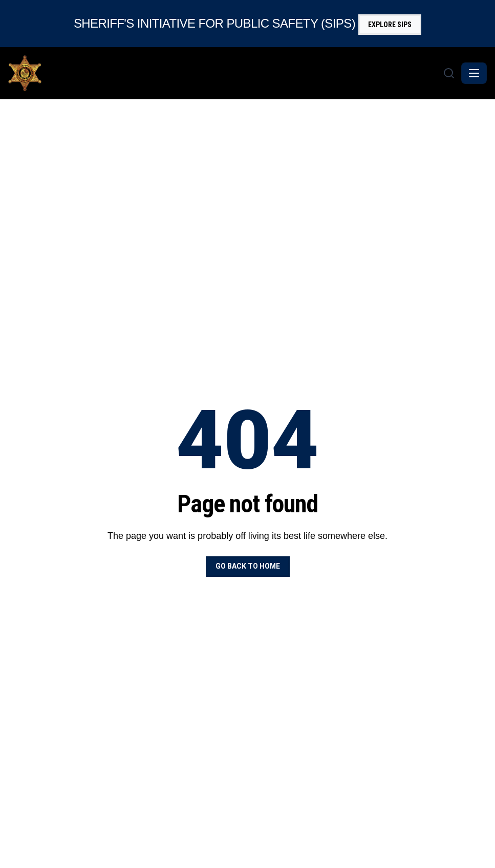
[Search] (449, 73)
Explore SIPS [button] (390, 25)
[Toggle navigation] (474, 73)
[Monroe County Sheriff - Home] (224, 73)
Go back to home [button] (248, 566)
